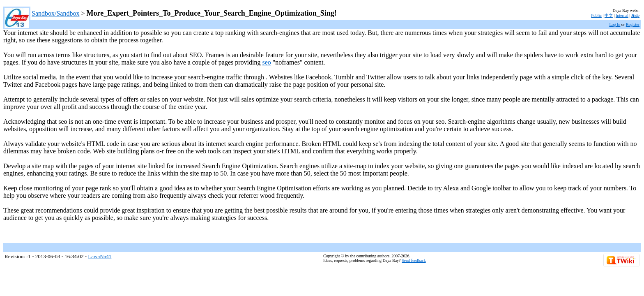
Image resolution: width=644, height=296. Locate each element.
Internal (622, 15)
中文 (609, 15)
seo (267, 62)
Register (633, 24)
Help (635, 15)
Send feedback (414, 260)
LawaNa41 (100, 256)
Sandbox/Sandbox (55, 13)
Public (596, 15)
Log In (615, 24)
